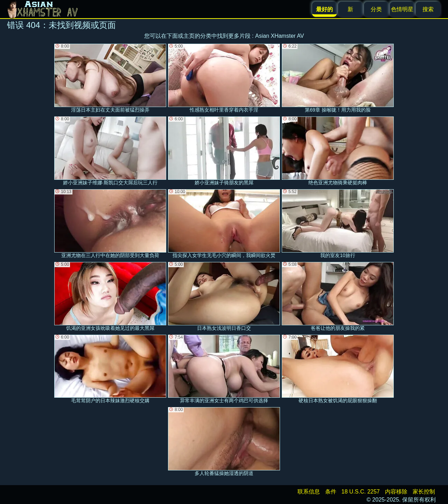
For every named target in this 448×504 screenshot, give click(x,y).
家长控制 (424, 492)
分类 (376, 9)
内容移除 (396, 492)
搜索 (428, 9)
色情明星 (402, 9)
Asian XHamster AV (279, 36)
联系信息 (309, 492)
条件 (331, 492)
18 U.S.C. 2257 (361, 492)
